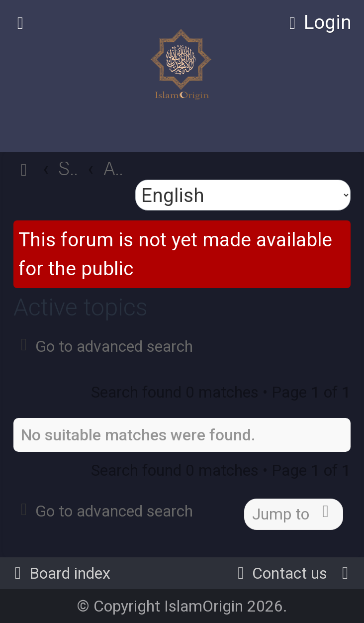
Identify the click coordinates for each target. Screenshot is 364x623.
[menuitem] (317, 22)
